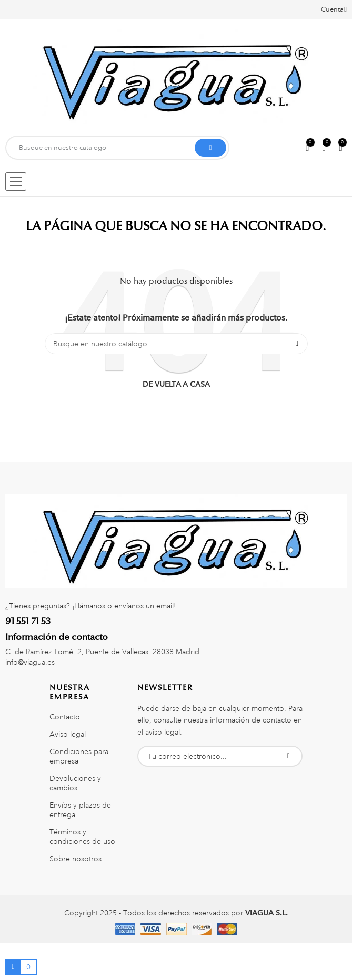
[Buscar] (176, 344)
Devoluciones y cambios (75, 783)
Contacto (65, 717)
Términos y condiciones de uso (82, 837)
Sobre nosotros (76, 859)
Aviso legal (68, 734)
